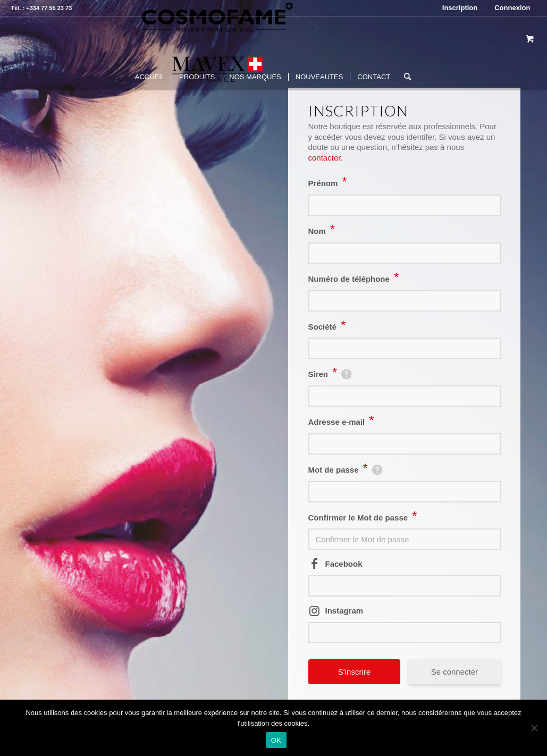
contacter (325, 158)
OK (276, 740)
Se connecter (455, 672)
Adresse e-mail (341, 422)
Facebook (344, 564)
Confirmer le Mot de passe (363, 518)
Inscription (460, 8)
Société (327, 327)
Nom (322, 231)
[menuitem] (460, 8)
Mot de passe (338, 470)
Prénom (328, 183)
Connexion (512, 8)
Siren (323, 374)
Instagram (344, 611)
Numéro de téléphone (354, 279)
